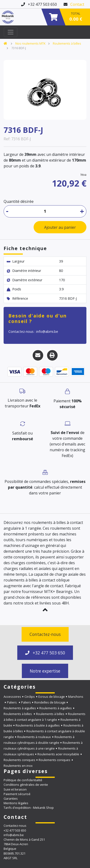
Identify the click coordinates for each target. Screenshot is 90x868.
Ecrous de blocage (52, 697)
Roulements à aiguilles (20, 708)
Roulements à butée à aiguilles (38, 725)
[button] (45, 610)
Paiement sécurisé (17, 794)
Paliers (12, 702)
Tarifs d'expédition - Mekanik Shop (29, 808)
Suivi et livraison (15, 789)
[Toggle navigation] (11, 32)
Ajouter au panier (60, 227)
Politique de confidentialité (23, 780)
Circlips (30, 697)
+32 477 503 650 (45, 653)
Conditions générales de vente (26, 785)
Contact (77, 4)
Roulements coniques (19, 760)
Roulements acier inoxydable (58, 754)
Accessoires (12, 697)
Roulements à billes (67, 43)
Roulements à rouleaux (34, 737)
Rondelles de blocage (50, 702)
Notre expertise (45, 671)
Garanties (11, 798)
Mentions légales (16, 803)
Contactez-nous (45, 634)
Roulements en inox (18, 766)
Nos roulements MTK (30, 43)
